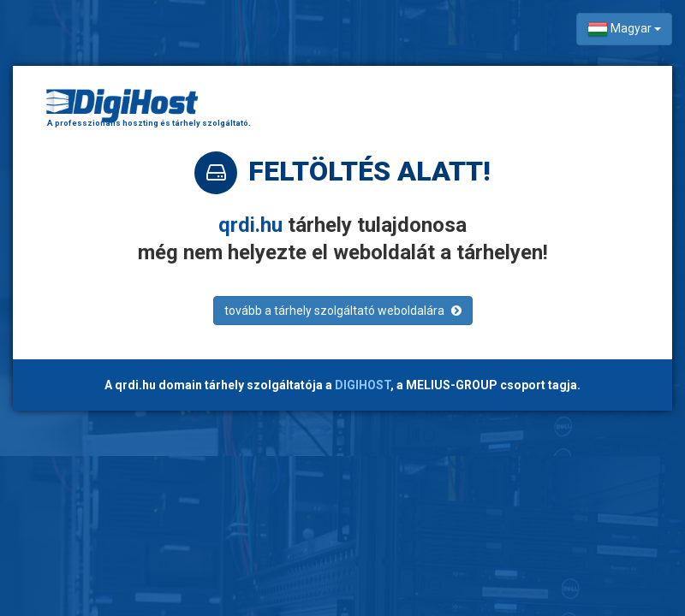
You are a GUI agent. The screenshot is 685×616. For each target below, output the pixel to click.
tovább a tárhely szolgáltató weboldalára (343, 311)
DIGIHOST (363, 385)
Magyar (624, 29)
